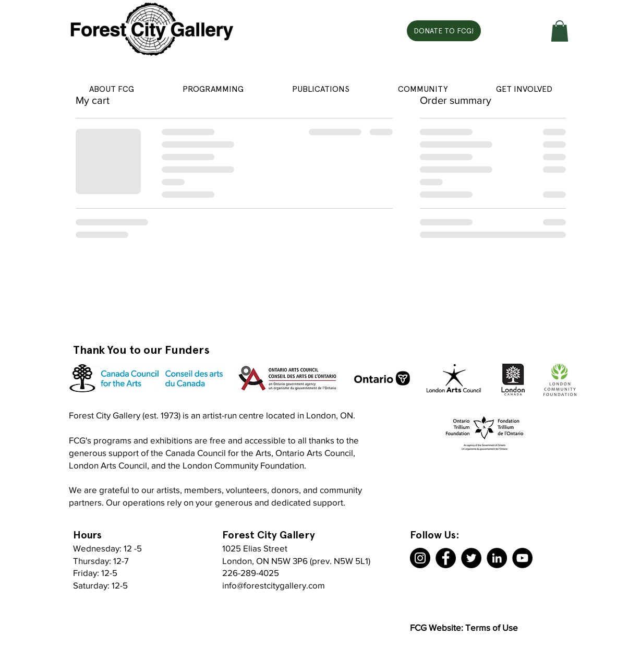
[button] (560, 31)
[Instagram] (420, 558)
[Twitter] (471, 558)
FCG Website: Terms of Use (464, 627)
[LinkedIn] (497, 558)
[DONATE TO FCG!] (444, 31)
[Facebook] (446, 558)
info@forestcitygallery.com (274, 585)
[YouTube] (522, 558)
